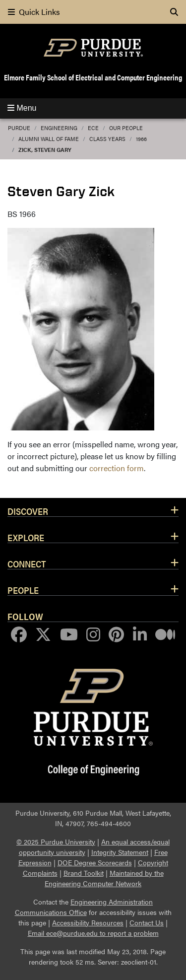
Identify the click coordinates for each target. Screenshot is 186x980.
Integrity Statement (120, 852)
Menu (22, 108)
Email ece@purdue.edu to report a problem (93, 933)
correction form (117, 468)
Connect (27, 563)
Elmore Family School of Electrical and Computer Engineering (93, 77)
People (23, 590)
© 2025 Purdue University (56, 841)
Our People (126, 128)
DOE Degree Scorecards (95, 862)
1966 (141, 139)
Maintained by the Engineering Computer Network (104, 878)
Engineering (59, 128)
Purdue (19, 128)
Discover (28, 511)
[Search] (174, 12)
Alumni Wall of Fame (49, 139)
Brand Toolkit (84, 873)
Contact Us (147, 922)
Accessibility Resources (88, 922)
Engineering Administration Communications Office (84, 907)
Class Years (107, 139)
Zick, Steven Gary (45, 150)
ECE (93, 128)
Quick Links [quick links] (34, 12)
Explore (26, 537)
